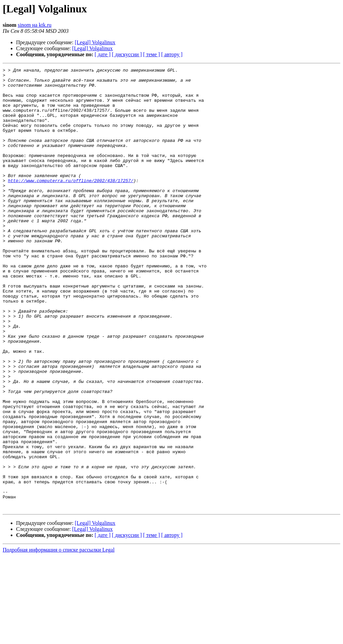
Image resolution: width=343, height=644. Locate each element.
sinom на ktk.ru (35, 25)
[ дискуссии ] (127, 54)
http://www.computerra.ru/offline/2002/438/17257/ (71, 204)
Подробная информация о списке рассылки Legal (59, 638)
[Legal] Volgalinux (95, 42)
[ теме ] (151, 54)
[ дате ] (102, 54)
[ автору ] (172, 54)
